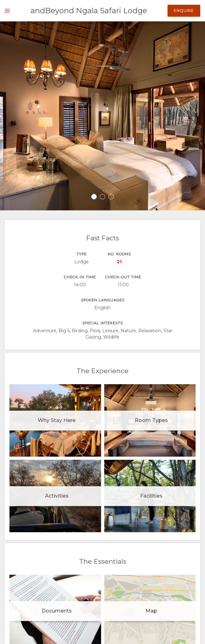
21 (119, 262)
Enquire (184, 11)
